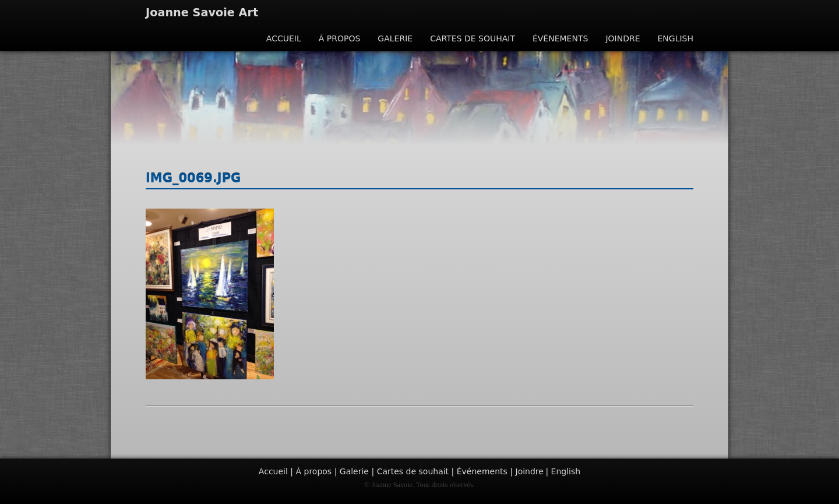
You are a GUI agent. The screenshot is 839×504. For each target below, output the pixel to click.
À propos (340, 38)
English (675, 38)
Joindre (623, 38)
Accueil (284, 38)
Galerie (395, 38)
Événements (560, 38)
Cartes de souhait (473, 38)
